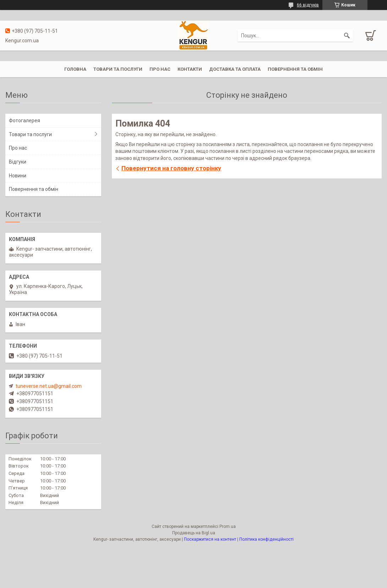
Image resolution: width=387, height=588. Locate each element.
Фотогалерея (24, 121)
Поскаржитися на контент (210, 539)
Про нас (160, 69)
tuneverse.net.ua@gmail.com (49, 386)
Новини (18, 176)
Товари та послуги (118, 69)
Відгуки (18, 162)
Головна (75, 69)
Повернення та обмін (295, 69)
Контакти (190, 69)
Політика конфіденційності (266, 539)
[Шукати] (347, 36)
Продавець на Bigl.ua (194, 533)
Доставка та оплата (235, 69)
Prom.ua (228, 526)
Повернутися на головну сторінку (171, 168)
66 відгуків (308, 5)
